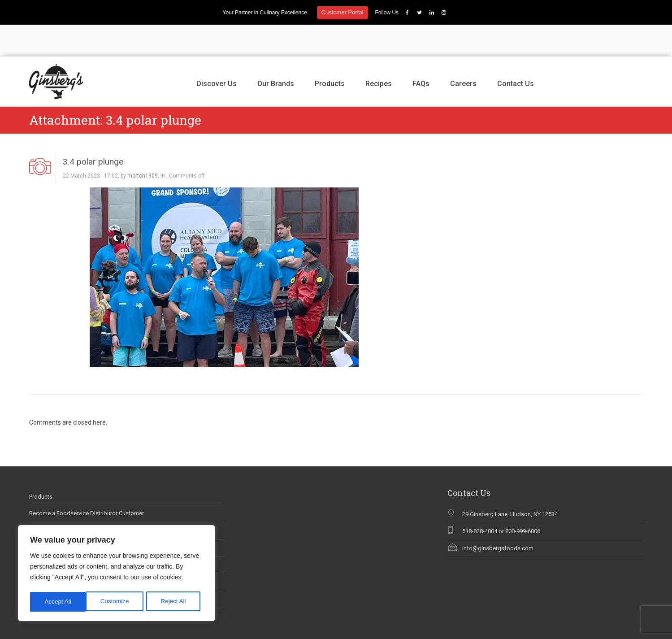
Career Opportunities (56, 499)
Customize (59, 602)
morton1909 (143, 144)
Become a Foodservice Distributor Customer (87, 482)
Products (330, 52)
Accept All (176, 602)
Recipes (379, 52)
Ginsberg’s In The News (59, 516)
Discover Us (217, 52)
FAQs (421, 52)
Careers (463, 52)
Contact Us (516, 52)
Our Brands (276, 52)
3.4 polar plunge (93, 130)
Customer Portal (343, 12)
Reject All (117, 602)
